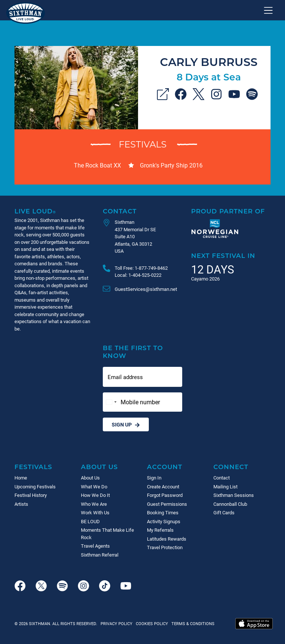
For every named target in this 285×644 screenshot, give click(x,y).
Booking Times (163, 512)
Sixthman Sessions (234, 495)
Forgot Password (165, 495)
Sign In (154, 478)
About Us (99, 467)
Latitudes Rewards (167, 539)
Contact (120, 211)
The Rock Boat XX (97, 165)
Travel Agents (95, 546)
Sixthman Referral (100, 555)
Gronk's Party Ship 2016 (171, 165)
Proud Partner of (228, 211)
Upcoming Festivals (35, 487)
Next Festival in (223, 255)
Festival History (31, 495)
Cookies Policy (151, 623)
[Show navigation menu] (268, 10)
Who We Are (94, 504)
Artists (21, 504)
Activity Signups (164, 521)
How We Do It (95, 495)
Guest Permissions (167, 504)
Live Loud (35, 211)
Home (21, 478)
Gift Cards (224, 512)
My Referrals (160, 530)
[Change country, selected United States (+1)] (111, 402)
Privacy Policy (117, 623)
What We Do (94, 487)
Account (165, 467)
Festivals (143, 144)
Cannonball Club (230, 504)
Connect (231, 467)
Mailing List (225, 487)
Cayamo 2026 (205, 279)
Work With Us (95, 512)
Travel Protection (165, 547)
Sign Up (126, 424)
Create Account (163, 487)
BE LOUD (90, 521)
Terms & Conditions (192, 623)
